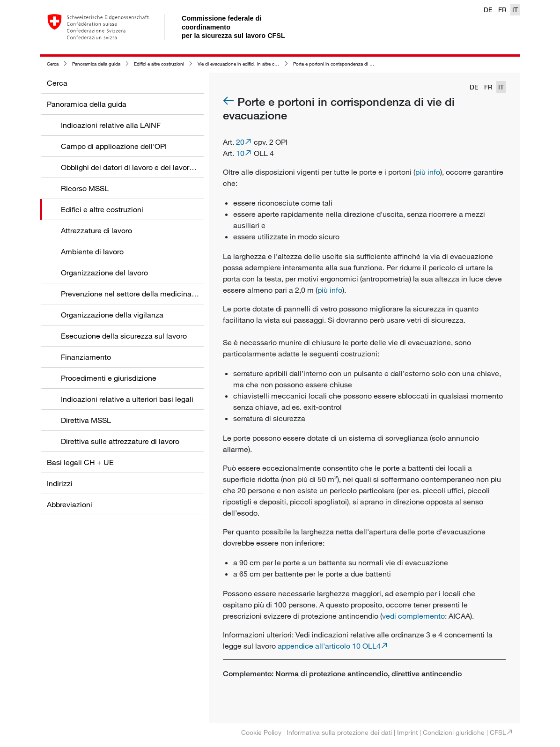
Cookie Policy (261, 732)
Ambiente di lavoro (92, 251)
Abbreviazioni (70, 504)
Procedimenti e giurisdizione (109, 378)
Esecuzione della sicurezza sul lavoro (124, 336)
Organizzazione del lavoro (104, 273)
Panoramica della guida (96, 64)
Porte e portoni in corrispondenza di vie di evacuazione (350, 64)
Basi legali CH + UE (80, 462)
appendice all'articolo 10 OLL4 (329, 646)
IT (515, 10)
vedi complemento (413, 616)
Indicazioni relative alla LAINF (111, 125)
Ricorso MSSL (85, 188)
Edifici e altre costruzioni (159, 64)
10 (240, 153)
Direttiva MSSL (86, 420)
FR (502, 10)
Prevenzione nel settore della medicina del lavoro (144, 294)
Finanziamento (86, 357)
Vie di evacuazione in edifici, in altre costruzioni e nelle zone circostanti (271, 64)
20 (240, 142)
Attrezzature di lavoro (96, 230)
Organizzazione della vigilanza (112, 315)
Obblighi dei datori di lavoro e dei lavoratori (133, 167)
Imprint (407, 732)
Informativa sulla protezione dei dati (339, 732)
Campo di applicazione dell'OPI (114, 146)
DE (488, 10)
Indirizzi (60, 483)
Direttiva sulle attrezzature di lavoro (120, 441)
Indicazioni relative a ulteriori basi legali (127, 399)
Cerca (53, 64)
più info (428, 172)
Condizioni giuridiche (454, 732)
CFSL (498, 732)
